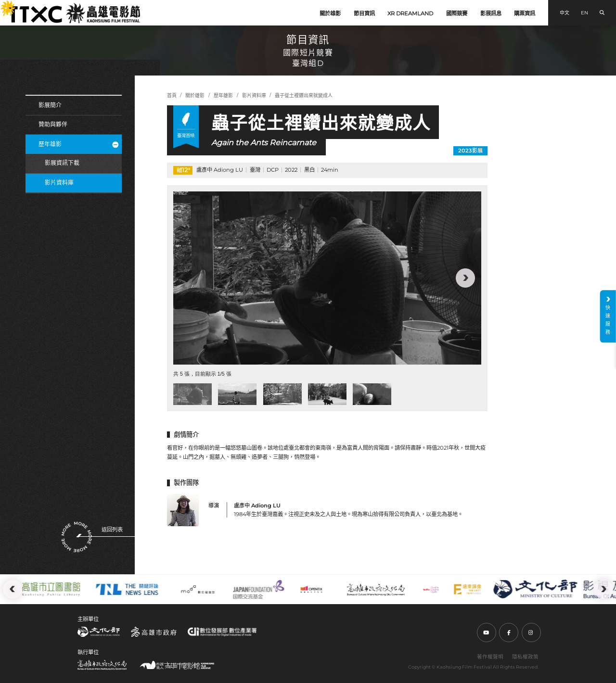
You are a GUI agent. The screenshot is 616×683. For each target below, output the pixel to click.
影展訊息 (491, 13)
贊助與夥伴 (53, 124)
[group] (327, 278)
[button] (465, 278)
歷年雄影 (79, 144)
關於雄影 (330, 13)
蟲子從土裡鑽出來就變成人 (304, 95)
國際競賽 (457, 13)
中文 (565, 13)
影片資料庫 (59, 183)
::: (4, 5)
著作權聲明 (490, 657)
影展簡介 (50, 105)
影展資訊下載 (62, 163)
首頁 (172, 95)
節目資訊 (364, 13)
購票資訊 (525, 13)
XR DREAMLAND (410, 13)
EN (584, 13)
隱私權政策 (525, 657)
